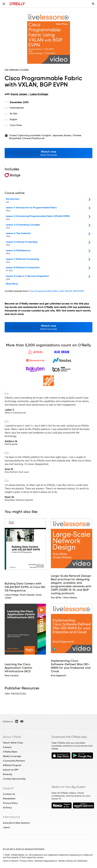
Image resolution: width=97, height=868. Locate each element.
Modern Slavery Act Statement (73, 861)
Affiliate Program (12, 765)
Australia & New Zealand (16, 823)
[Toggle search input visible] (93, 4)
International (11, 817)
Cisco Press (16, 125)
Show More (12, 284)
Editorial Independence (46, 861)
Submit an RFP (11, 770)
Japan (6, 827)
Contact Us (9, 794)
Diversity (8, 774)
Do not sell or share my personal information (24, 849)
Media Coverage (12, 756)
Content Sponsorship (14, 779)
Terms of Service (11, 861)
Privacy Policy (10, 803)
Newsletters (9, 799)
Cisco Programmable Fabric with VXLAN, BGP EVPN (56, 291)
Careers (7, 747)
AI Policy (7, 808)
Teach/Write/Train (13, 743)
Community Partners (14, 761)
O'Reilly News (10, 752)
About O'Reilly (12, 737)
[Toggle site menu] (4, 4)
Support (8, 788)
